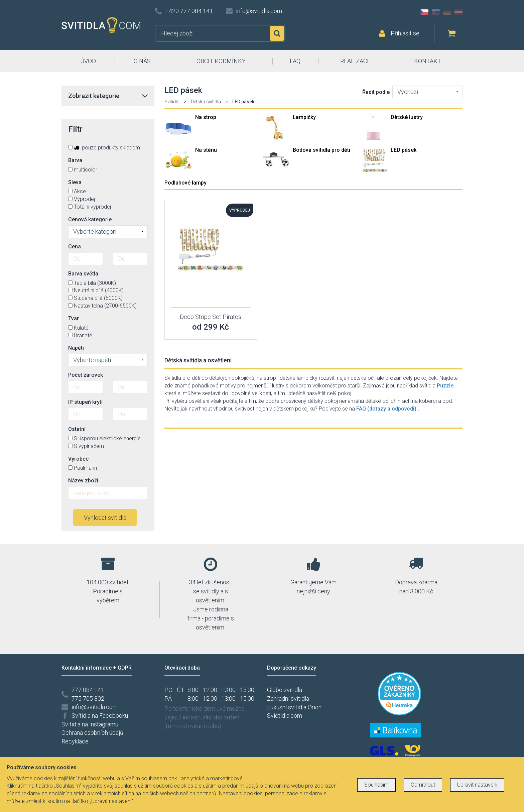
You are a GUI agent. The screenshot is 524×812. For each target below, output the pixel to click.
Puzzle (445, 386)
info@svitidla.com (259, 11)
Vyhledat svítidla (105, 518)
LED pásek (404, 150)
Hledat (277, 33)
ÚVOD (88, 61)
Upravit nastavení (477, 785)
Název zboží (83, 481)
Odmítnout (423, 785)
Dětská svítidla (206, 102)
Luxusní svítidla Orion (294, 707)
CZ (424, 12)
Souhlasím (376, 785)
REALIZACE (355, 61)
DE (447, 12)
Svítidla (172, 102)
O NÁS (142, 61)
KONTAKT (428, 61)
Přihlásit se (405, 33)
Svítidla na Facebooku (100, 716)
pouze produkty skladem (104, 148)
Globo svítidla (285, 690)
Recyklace (75, 741)
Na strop (206, 117)
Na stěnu (206, 150)
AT (458, 12)
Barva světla (83, 274)
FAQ (295, 61)
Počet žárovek (86, 375)
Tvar (74, 318)
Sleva (75, 182)
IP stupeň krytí (85, 402)
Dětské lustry (407, 117)
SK (436, 12)
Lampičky (304, 117)
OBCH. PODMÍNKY (221, 61)
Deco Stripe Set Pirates (211, 317)
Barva (75, 160)
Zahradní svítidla (288, 699)
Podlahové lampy (185, 183)
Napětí (76, 348)
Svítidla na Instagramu (90, 724)
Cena (75, 247)
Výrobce (78, 459)
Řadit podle (376, 92)
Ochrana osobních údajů (92, 733)
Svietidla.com (285, 716)
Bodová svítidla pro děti (321, 150)
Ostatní (77, 429)
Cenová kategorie (90, 219)
